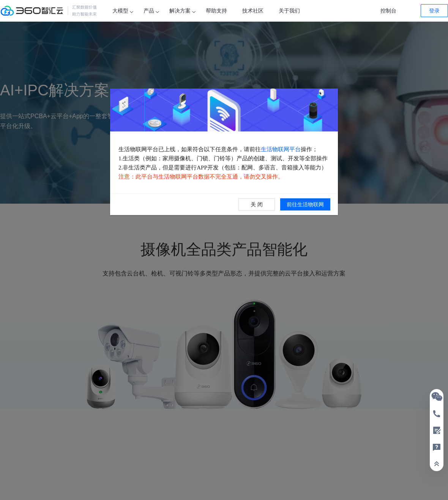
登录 (434, 11)
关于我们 (289, 11)
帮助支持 (216, 11)
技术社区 (253, 11)
